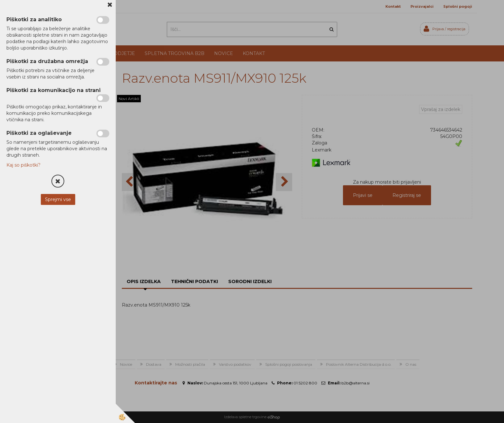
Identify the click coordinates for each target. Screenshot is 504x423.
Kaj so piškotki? (23, 165)
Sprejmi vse (58, 199)
